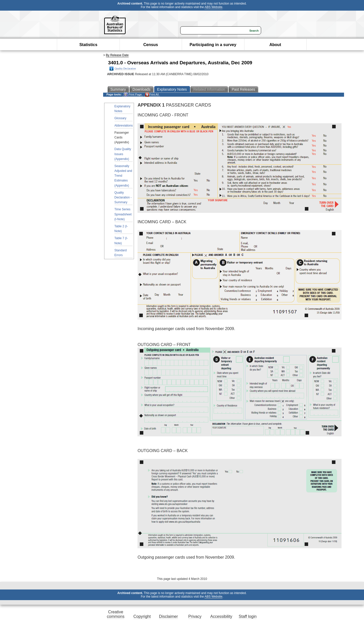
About (275, 45)
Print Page (133, 95)
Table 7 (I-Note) (121, 241)
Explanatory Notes (122, 109)
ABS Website (213, 7)
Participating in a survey (213, 45)
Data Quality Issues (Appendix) (123, 154)
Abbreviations (124, 126)
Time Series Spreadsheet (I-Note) (123, 214)
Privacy (195, 616)
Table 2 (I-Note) (121, 229)
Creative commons (116, 614)
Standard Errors (121, 253)
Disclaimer (168, 616)
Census (151, 45)
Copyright (142, 616)
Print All (152, 95)
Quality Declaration (123, 69)
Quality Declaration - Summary (123, 197)
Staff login (248, 616)
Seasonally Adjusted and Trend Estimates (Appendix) (123, 176)
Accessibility (221, 616)
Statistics (88, 45)
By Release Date (117, 55)
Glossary (120, 118)
